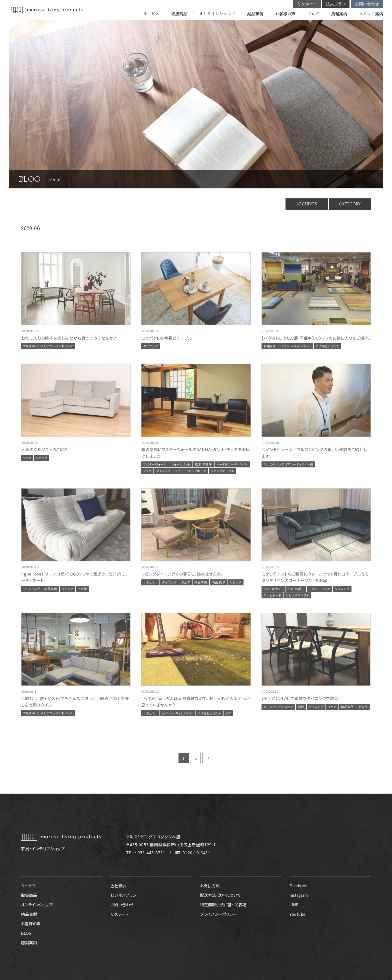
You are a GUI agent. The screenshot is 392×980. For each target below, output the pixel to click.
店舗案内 (339, 13)
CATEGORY (350, 204)
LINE (294, 905)
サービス (151, 13)
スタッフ (371, 13)
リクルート (307, 4)
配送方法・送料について (220, 895)
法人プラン (336, 4)
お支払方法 (210, 886)
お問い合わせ (367, 4)
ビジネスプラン (123, 895)
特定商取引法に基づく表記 (223, 905)
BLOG (26, 933)
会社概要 (118, 886)
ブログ (313, 13)
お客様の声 (285, 13)
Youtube (297, 914)
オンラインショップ (217, 13)
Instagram (299, 895)
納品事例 (255, 13)
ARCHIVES (307, 204)
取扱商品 (179, 13)
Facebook (298, 886)
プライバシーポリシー (218, 914)
